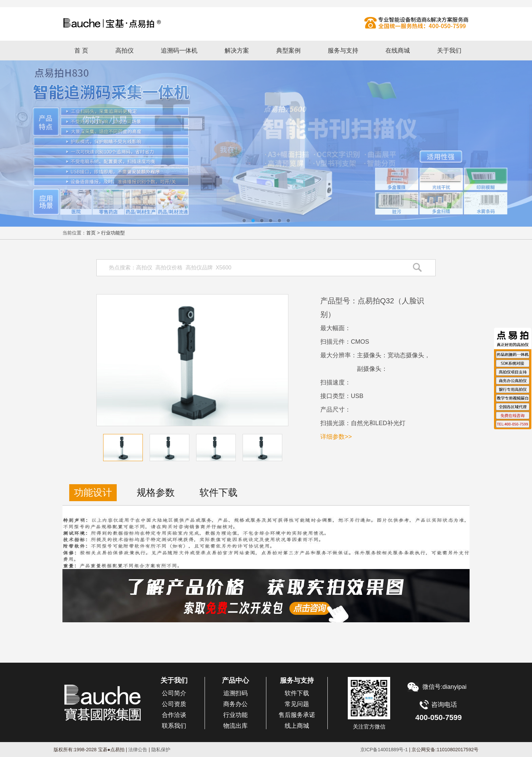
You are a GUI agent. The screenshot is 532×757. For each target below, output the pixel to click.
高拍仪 (266, 23)
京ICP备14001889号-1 (384, 750)
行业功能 (235, 715)
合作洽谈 (174, 715)
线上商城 (297, 726)
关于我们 (449, 51)
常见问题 (297, 704)
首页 (91, 233)
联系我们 (174, 726)
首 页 (81, 51)
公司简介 (174, 693)
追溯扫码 (235, 693)
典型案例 (288, 51)
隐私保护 (161, 750)
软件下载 (297, 693)
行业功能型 (113, 233)
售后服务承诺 (297, 715)
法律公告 (137, 750)
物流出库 (235, 726)
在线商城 (398, 51)
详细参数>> (336, 437)
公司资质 (174, 704)
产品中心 (235, 680)
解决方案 (237, 51)
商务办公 (235, 704)
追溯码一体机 (179, 51)
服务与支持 (343, 51)
